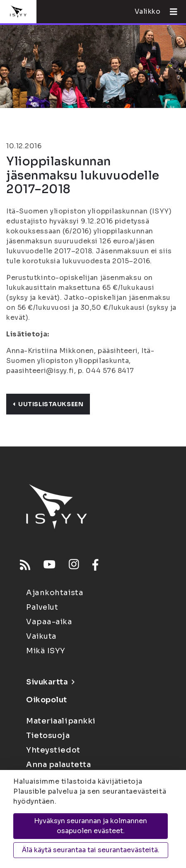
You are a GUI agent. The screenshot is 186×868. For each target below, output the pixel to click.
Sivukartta (50, 682)
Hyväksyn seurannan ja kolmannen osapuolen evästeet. (91, 826)
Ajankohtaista (55, 593)
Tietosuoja (48, 736)
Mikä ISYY (46, 651)
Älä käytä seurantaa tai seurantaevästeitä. (91, 850)
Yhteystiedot (53, 750)
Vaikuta (41, 636)
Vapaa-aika (49, 622)
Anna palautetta (58, 765)
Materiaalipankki (61, 721)
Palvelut (42, 607)
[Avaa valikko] (170, 12)
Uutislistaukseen (48, 404)
